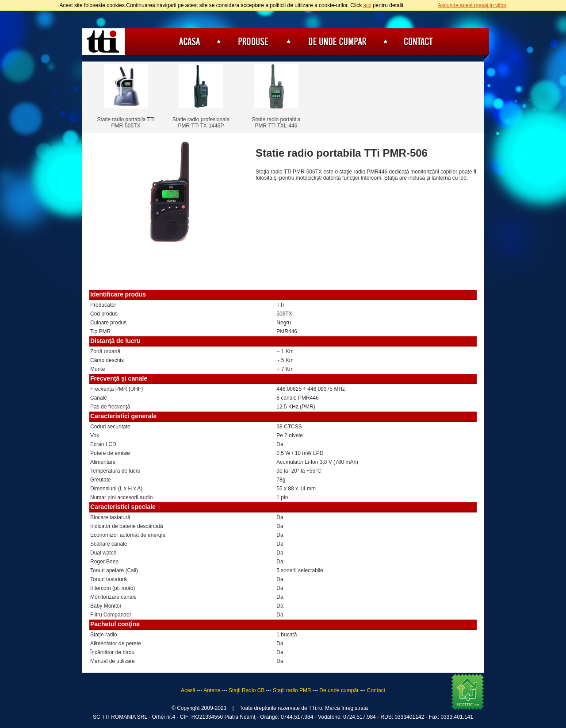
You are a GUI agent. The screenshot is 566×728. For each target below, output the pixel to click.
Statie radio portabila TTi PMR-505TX (126, 123)
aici (367, 5)
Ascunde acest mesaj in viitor (472, 5)
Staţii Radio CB (247, 690)
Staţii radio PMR (292, 690)
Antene (212, 690)
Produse (254, 42)
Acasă (188, 42)
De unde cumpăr (337, 42)
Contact (418, 42)
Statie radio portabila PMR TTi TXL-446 (276, 123)
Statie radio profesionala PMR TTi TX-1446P (201, 123)
